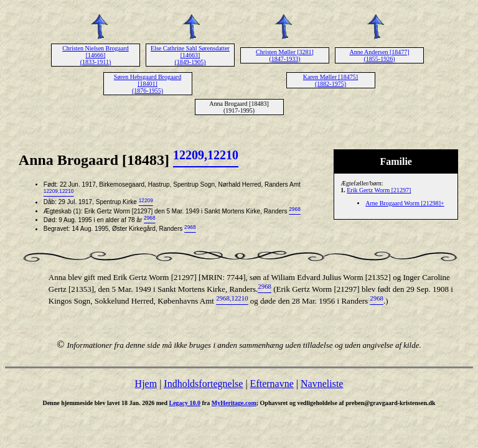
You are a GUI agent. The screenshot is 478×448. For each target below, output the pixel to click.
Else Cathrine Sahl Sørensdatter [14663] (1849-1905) (190, 55)
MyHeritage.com (234, 403)
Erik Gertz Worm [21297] (379, 190)
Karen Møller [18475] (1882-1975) (330, 80)
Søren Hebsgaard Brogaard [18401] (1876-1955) (148, 84)
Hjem (146, 384)
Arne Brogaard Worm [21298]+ (405, 203)
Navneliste (322, 384)
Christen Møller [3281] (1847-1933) (285, 55)
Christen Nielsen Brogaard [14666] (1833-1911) (96, 55)
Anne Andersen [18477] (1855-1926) (379, 55)
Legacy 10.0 (185, 403)
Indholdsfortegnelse (203, 384)
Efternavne (272, 384)
